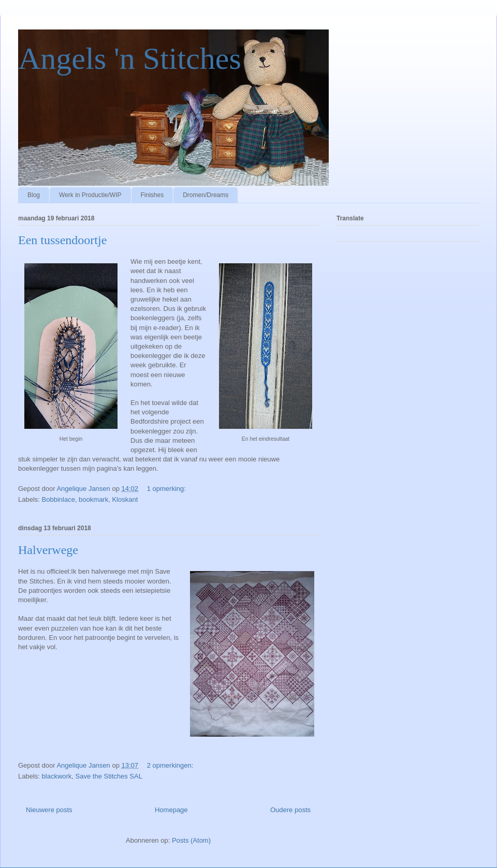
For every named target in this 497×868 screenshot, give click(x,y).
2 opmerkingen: (171, 765)
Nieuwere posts (49, 810)
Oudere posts (290, 810)
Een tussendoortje (62, 240)
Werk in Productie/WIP (90, 195)
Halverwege (48, 550)
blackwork (57, 776)
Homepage (171, 810)
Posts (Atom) (191, 840)
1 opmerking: (167, 489)
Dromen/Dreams (206, 195)
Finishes (152, 195)
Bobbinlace (59, 499)
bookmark (93, 499)
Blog (34, 195)
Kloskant (125, 499)
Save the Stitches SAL (109, 776)
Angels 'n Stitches (130, 58)
